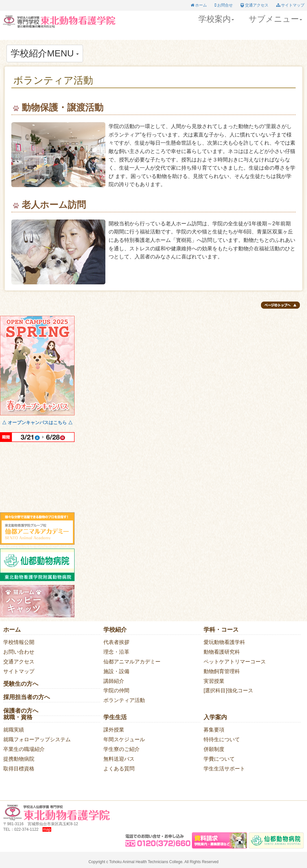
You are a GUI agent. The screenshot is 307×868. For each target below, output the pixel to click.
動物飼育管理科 (222, 671)
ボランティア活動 (124, 700)
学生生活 (115, 717)
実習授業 (214, 681)
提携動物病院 (19, 759)
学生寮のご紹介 (122, 749)
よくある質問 (119, 769)
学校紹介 (115, 630)
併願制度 (214, 749)
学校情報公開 (19, 642)
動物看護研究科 (222, 652)
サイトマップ (19, 671)
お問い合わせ (19, 652)
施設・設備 (116, 671)
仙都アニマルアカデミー (132, 662)
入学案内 (215, 717)
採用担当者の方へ (27, 697)
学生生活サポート (224, 769)
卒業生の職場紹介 (24, 749)
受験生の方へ (21, 684)
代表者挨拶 (116, 642)
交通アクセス (19, 662)
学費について (219, 759)
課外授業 (114, 730)
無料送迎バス (119, 759)
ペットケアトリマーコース (235, 662)
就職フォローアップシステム (37, 739)
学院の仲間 (116, 690)
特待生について (222, 739)
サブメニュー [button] (275, 19)
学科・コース (221, 630)
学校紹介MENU (45, 53)
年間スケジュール (124, 739)
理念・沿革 (116, 652)
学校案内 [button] (216, 19)
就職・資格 (18, 717)
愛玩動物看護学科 (224, 642)
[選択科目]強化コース (228, 690)
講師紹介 (114, 681)
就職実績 (14, 730)
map (47, 829)
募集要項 (214, 730)
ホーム (12, 630)
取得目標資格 (19, 769)
